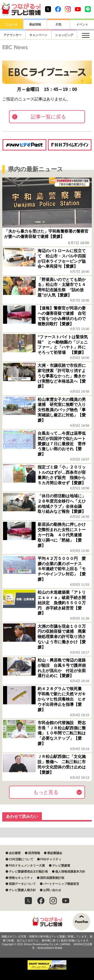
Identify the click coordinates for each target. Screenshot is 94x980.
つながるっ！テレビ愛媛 (47, 922)
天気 (58, 25)
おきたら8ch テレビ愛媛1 (21, 9)
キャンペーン (35, 35)
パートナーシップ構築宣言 (61, 884)
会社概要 (15, 853)
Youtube (78, 9)
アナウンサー (12, 35)
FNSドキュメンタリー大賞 (27, 866)
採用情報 (34, 853)
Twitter (48, 9)
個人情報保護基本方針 (70, 872)
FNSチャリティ (51, 859)
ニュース (12, 25)
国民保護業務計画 (52, 878)
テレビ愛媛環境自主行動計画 (28, 872)
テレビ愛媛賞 (61, 866)
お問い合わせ (52, 890)
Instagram (68, 9)
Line (88, 9)
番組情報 (35, 25)
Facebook (58, 9)
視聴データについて (22, 884)
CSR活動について (21, 859)
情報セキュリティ (21, 878)
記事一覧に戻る (48, 117)
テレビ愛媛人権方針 (22, 890)
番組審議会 (55, 853)
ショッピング (58, 35)
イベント (82, 25)
